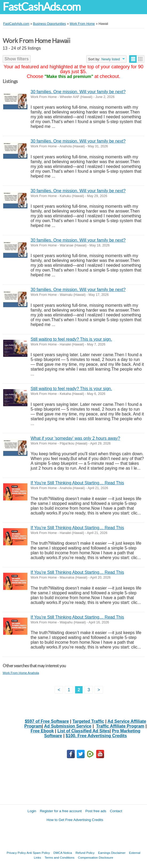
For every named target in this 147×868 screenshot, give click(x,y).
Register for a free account (61, 811)
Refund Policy (85, 853)
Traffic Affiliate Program (120, 726)
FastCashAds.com (42, 7)
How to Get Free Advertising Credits (75, 820)
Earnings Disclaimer (112, 853)
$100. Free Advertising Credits (96, 736)
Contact (116, 811)
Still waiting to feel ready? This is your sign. (71, 339)
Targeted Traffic (88, 721)
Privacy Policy (16, 853)
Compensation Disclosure (96, 857)
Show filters (17, 59)
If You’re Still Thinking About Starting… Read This (77, 483)
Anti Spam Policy (38, 853)
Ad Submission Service (68, 726)
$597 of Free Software (47, 721)
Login (32, 811)
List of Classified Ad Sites (84, 731)
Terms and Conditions (59, 857)
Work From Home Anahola (21, 673)
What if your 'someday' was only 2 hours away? (75, 438)
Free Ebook (42, 731)
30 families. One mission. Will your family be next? (78, 92)
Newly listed (111, 59)
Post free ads (96, 811)
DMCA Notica (63, 853)
